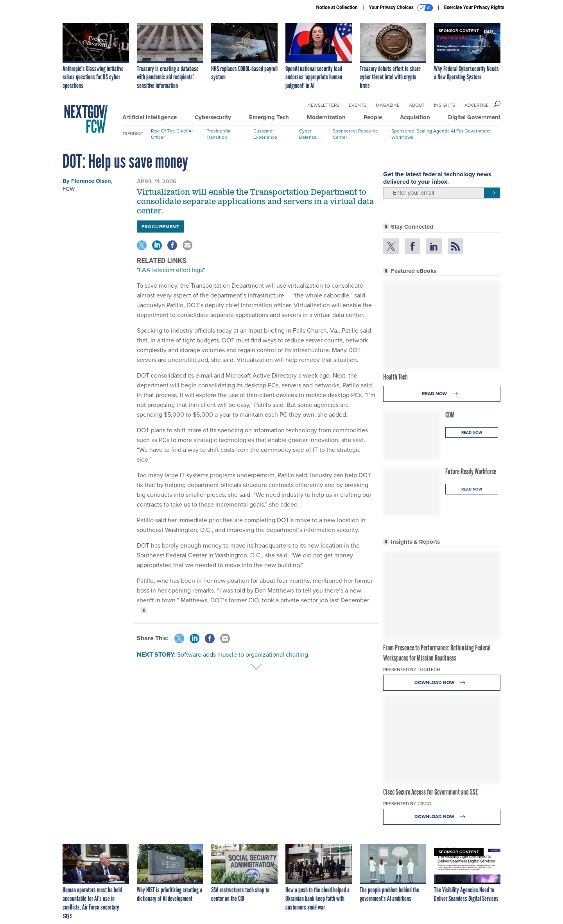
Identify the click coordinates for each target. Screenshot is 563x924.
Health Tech (395, 377)
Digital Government (474, 117)
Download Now (442, 683)
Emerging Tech (269, 117)
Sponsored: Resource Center (355, 134)
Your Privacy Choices (401, 8)
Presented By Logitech (412, 670)
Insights (445, 105)
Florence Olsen (91, 181)
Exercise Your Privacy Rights (474, 7)
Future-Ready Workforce (471, 471)
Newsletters (323, 105)
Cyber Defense (308, 134)
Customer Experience (265, 134)
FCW (69, 189)
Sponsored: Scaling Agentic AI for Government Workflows (441, 134)
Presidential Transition (219, 134)
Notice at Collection (337, 7)
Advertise (477, 105)
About (417, 105)
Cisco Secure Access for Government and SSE (430, 792)
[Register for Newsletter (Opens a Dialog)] (492, 193)
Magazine (388, 105)
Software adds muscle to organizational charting (243, 654)
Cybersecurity (213, 117)
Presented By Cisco (407, 804)
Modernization (326, 117)
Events (358, 105)
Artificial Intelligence (150, 117)
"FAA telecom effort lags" (171, 270)
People (373, 117)
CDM (450, 415)
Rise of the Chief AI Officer (172, 134)
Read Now (442, 394)
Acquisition (415, 117)
